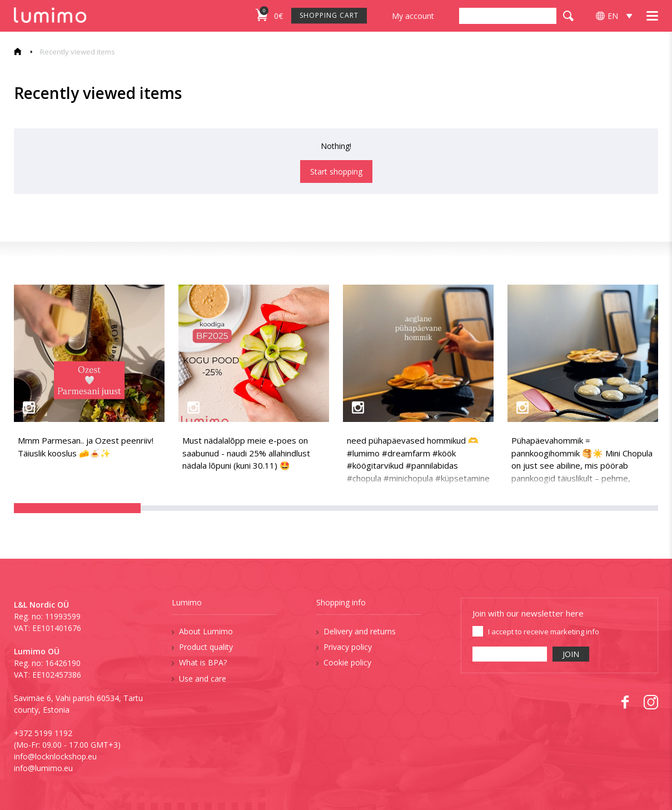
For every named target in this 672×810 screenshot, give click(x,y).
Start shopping (336, 172)
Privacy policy (348, 647)
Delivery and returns (360, 631)
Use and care (203, 679)
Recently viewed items (78, 52)
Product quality (206, 647)
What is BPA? (203, 662)
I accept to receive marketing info (544, 632)
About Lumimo (206, 631)
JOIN (571, 654)
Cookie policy (347, 662)
